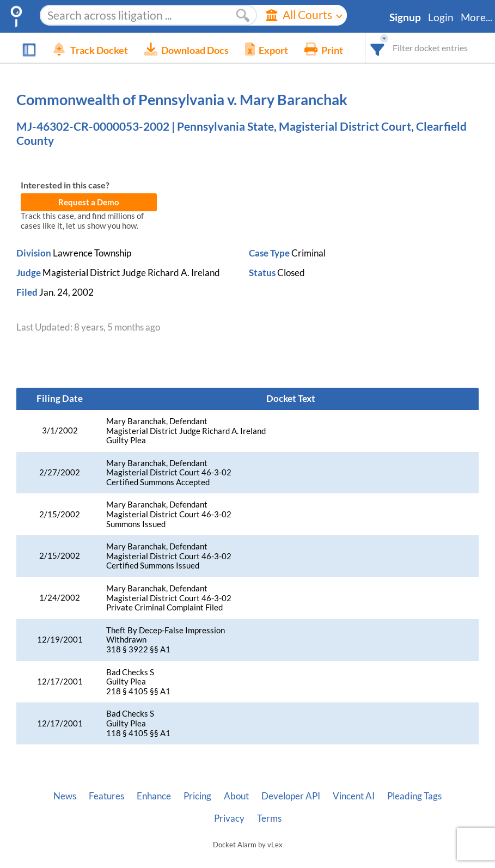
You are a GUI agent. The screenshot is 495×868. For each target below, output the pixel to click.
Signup (405, 17)
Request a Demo (89, 202)
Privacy (229, 818)
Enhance (154, 796)
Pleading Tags (414, 796)
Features (106, 796)
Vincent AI (354, 796)
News (65, 796)
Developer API (291, 796)
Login (441, 17)
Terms (269, 818)
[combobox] (378, 48)
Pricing (197, 796)
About (236, 796)
